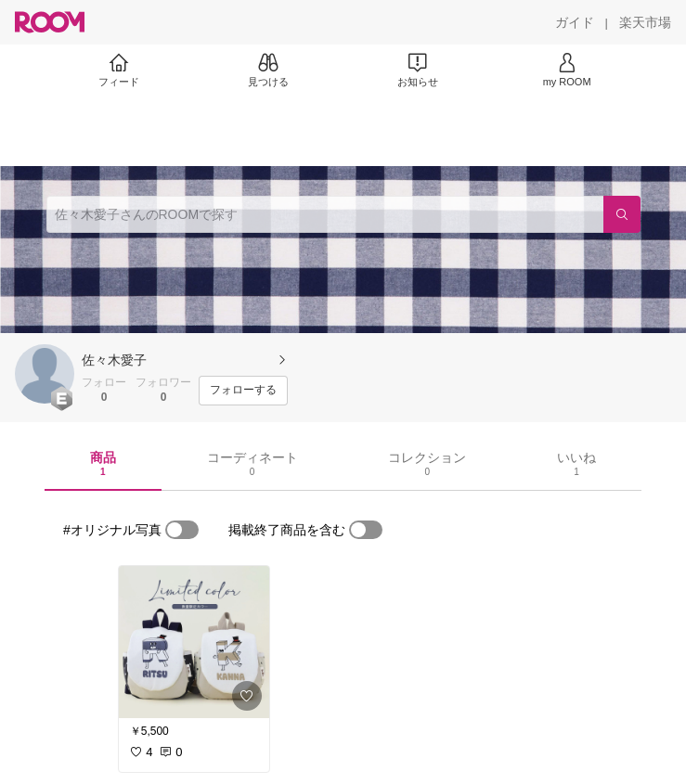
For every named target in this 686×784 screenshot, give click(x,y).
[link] (194, 642)
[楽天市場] (645, 22)
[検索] (622, 214)
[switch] (182, 530)
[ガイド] (575, 22)
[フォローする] (243, 391)
